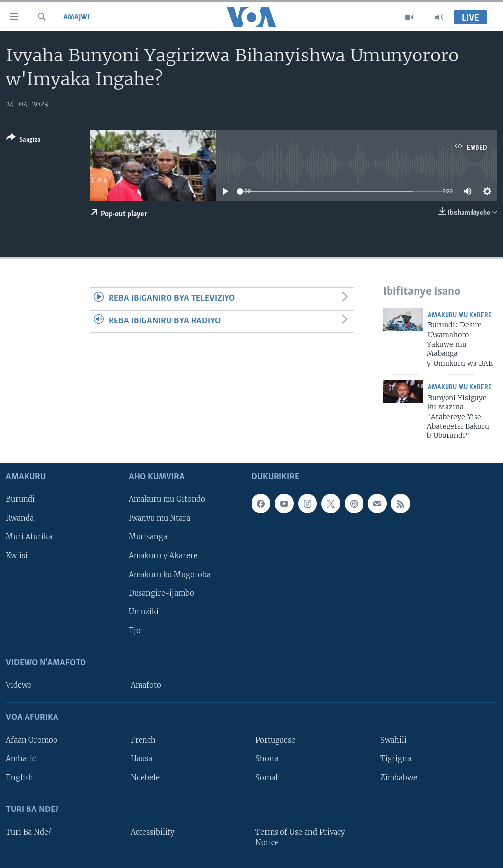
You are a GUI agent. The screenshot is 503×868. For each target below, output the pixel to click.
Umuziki (144, 611)
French (143, 740)
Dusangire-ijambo (161, 593)
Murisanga (148, 537)
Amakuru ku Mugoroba (170, 574)
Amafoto (146, 685)
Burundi (20, 499)
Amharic (21, 758)
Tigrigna (396, 758)
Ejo (135, 630)
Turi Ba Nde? (29, 832)
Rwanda (20, 518)
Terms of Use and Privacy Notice (300, 838)
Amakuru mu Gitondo (167, 499)
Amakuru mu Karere (460, 315)
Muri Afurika (29, 537)
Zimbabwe (399, 777)
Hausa (141, 758)
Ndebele (145, 777)
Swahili (393, 740)
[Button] (24, 140)
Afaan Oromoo (32, 740)
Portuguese (275, 740)
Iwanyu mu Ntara (159, 518)
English (20, 777)
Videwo (19, 685)
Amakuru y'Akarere (163, 555)
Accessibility (153, 832)
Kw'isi (17, 555)
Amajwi (76, 17)
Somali (268, 777)
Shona (267, 758)
